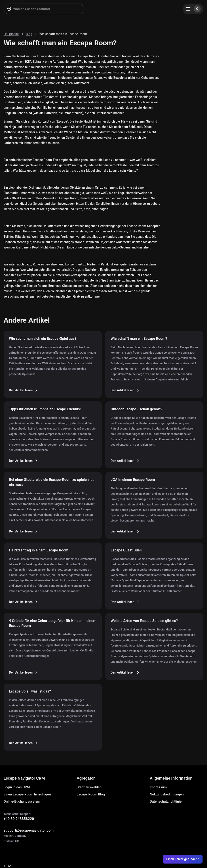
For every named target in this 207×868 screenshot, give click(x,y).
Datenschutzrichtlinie (166, 801)
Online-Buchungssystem (22, 801)
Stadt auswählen (89, 787)
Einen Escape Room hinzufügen (27, 794)
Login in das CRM (17, 787)
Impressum (158, 787)
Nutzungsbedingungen (167, 794)
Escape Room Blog (91, 794)
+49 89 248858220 (19, 819)
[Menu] (193, 9)
